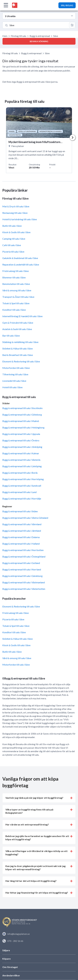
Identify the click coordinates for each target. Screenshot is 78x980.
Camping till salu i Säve (14, 239)
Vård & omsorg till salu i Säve (17, 290)
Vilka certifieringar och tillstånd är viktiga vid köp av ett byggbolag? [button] (37, 853)
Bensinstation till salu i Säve (16, 284)
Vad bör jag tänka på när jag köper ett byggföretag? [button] (34, 798)
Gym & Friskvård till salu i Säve (18, 323)
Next (73, 138)
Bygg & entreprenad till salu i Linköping (22, 466)
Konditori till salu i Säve (14, 310)
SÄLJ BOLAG (67, 5)
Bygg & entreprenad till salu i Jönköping (22, 447)
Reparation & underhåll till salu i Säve (21, 264)
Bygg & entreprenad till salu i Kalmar (21, 453)
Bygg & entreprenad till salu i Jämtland (22, 531)
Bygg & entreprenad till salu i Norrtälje (22, 499)
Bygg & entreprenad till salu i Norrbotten (23, 550)
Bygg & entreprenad (40, 36)
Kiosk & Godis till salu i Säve (16, 232)
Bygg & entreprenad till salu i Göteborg (22, 415)
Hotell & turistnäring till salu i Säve (20, 219)
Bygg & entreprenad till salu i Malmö (21, 421)
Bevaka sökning (39, 41)
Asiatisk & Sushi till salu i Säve (17, 329)
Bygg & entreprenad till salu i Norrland (22, 569)
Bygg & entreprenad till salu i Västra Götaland (25, 518)
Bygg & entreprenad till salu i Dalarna (21, 537)
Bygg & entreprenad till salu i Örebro (21, 440)
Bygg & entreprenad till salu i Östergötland (24, 557)
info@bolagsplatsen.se (16, 934)
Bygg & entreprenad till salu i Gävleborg (22, 576)
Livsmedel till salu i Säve (14, 381)
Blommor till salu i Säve (14, 277)
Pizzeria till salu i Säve (13, 252)
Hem (5, 36)
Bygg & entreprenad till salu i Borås (20, 473)
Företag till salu (18, 36)
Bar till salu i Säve (11, 336)
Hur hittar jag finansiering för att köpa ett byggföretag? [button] (37, 893)
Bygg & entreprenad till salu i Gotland (21, 563)
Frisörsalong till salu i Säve (16, 271)
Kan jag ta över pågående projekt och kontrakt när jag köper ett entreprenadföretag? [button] (35, 868)
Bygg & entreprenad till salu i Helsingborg (23, 427)
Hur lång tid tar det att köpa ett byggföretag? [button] (31, 881)
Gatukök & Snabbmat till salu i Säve (20, 258)
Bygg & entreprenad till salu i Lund (19, 492)
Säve (47, 53)
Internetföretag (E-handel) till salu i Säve (22, 316)
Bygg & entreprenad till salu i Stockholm (22, 408)
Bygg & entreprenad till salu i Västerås (21, 460)
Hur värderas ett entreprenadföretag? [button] (27, 824)
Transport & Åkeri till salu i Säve (18, 297)
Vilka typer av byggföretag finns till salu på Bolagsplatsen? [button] (29, 811)
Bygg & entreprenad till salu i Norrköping (23, 479)
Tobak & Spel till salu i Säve (16, 303)
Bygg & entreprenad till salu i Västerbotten (24, 589)
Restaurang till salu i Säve (15, 213)
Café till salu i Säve (12, 245)
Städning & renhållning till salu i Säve (20, 342)
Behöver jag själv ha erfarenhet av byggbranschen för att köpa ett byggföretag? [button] (37, 838)
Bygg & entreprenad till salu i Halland (21, 544)
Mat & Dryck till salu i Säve (16, 206)
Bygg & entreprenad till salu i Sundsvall (22, 486)
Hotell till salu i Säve (12, 387)
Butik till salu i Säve (12, 226)
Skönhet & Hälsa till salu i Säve (18, 348)
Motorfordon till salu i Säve (16, 368)
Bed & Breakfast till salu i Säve (18, 355)
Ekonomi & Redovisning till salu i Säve (21, 361)
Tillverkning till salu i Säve (15, 374)
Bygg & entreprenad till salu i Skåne (20, 511)
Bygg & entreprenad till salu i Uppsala (21, 434)
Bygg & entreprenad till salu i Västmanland (24, 582)
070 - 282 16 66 (13, 941)
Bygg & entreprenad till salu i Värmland (22, 524)
